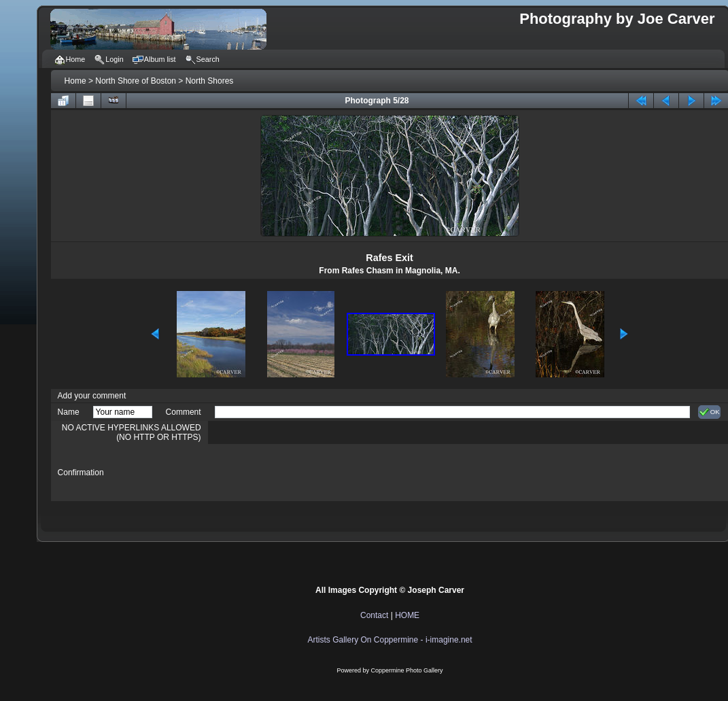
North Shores (210, 81)
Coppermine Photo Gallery (407, 670)
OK (709, 412)
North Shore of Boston (136, 81)
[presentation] (318, 473)
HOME (407, 615)
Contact (374, 615)
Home (75, 81)
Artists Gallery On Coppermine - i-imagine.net (390, 640)
